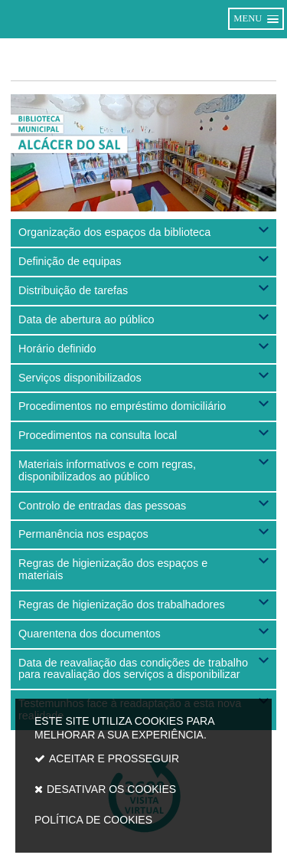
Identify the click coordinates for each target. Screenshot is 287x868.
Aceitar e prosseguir (114, 758)
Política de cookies (93, 820)
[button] (143, 233)
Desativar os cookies (111, 789)
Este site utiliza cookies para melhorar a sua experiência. (143, 774)
